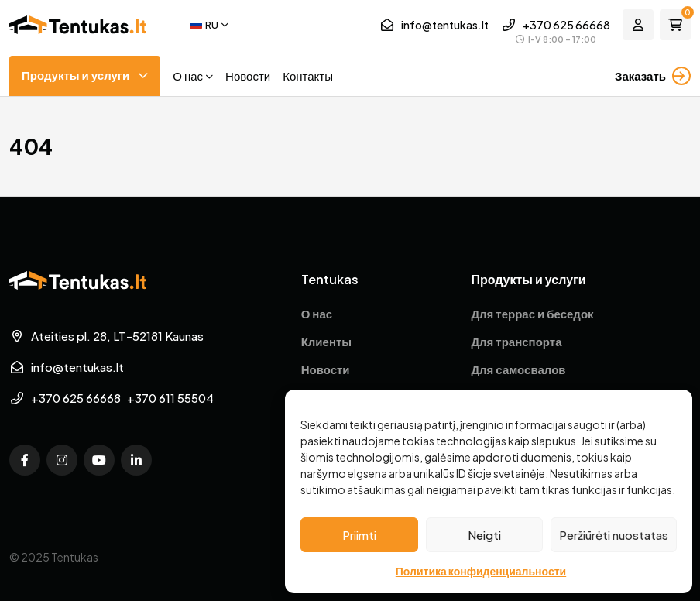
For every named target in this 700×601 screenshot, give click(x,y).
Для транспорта (516, 341)
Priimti (359, 535)
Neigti (484, 535)
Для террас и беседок (532, 313)
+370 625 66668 (566, 25)
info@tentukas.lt (434, 25)
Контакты (308, 76)
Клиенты (326, 341)
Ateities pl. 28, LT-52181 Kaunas (106, 336)
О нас (188, 76)
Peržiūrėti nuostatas (614, 535)
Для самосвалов (518, 369)
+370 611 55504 (170, 398)
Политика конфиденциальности (481, 571)
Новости (248, 76)
